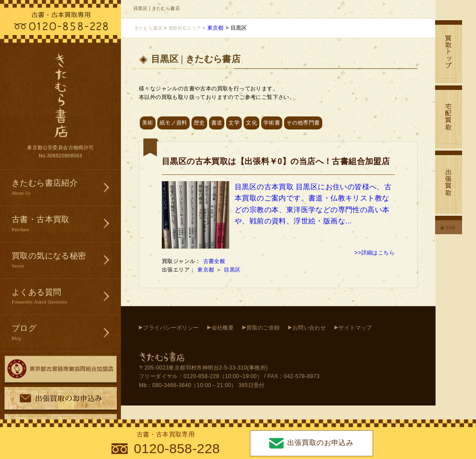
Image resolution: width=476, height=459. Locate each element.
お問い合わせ (309, 328)
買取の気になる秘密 (66, 261)
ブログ (66, 333)
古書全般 (214, 261)
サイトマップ (355, 328)
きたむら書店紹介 (66, 188)
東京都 (207, 270)
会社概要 (223, 328)
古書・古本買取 (66, 224)
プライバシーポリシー (171, 328)
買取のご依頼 (263, 328)
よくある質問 (66, 297)
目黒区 (233, 270)
